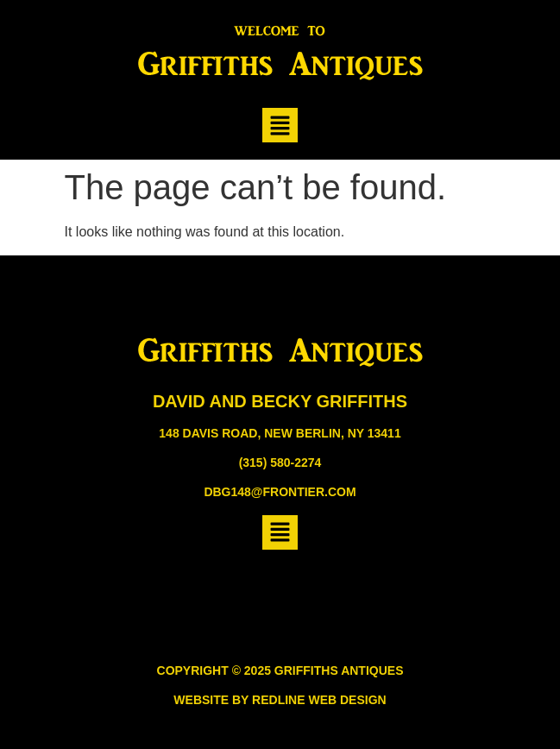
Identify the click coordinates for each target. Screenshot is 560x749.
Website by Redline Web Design (280, 700)
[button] (280, 125)
